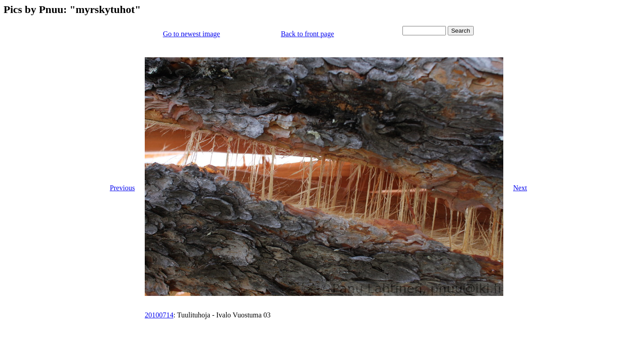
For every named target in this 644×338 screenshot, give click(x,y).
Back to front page (308, 34)
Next (520, 188)
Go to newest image (191, 34)
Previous (122, 188)
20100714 (159, 315)
